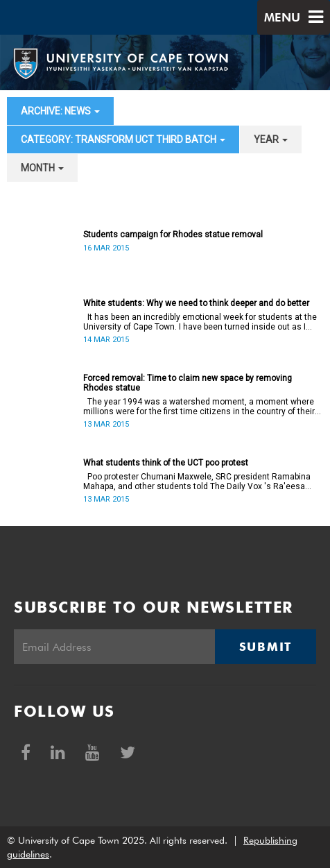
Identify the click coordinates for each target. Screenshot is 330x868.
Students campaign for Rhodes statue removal (173, 235)
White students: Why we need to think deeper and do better (196, 303)
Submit (266, 647)
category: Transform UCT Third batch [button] (123, 139)
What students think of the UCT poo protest (166, 463)
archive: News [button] (60, 111)
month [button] (42, 168)
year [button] (271, 139)
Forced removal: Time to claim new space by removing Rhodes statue (188, 383)
